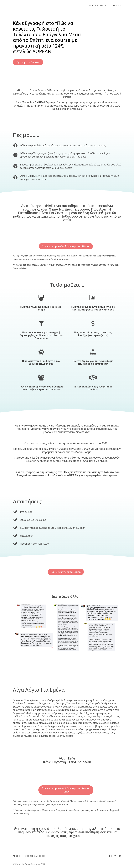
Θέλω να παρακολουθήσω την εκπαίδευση (66, 246)
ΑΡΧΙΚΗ (16, 856)
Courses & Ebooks (35, 856)
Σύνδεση (116, 6)
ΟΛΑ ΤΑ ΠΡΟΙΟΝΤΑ (97, 6)
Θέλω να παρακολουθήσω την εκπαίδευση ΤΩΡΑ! (66, 790)
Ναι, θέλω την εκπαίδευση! (66, 572)
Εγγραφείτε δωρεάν (28, 62)
